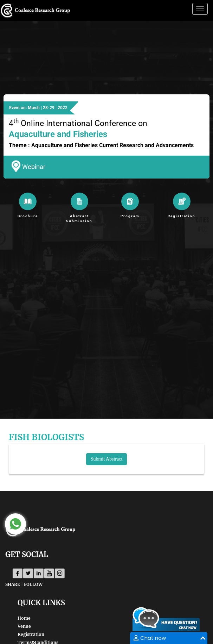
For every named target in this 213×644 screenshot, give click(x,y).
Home (24, 618)
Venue (24, 626)
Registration (31, 634)
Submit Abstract (107, 459)
